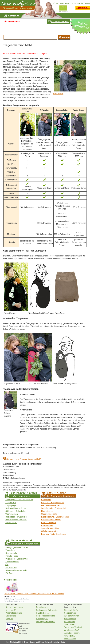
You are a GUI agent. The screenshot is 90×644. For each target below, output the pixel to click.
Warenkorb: (58, 22)
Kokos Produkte (12, 562)
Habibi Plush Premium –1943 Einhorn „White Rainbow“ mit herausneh (34, 594)
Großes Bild (58, 94)
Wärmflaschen (12, 514)
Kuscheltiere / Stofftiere (51, 520)
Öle (7, 565)
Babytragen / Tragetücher (16, 517)
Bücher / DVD (11, 523)
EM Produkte (11, 567)
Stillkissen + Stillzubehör (16, 511)
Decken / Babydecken (51, 505)
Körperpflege (11, 505)
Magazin (9, 619)
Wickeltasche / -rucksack (16, 520)
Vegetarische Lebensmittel (17, 559)
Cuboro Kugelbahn (49, 514)
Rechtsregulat (11, 553)
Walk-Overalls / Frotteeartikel (54, 508)
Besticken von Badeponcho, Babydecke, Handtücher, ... (47, 610)
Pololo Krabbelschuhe (45, 616)
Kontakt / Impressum (14, 607)
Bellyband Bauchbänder (16, 508)
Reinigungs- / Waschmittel (17, 547)
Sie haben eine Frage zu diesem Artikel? (24, 459)
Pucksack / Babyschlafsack (53, 503)
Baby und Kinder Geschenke (53, 534)
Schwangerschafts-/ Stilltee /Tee (19, 500)
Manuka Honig (12, 556)
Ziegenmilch (11, 503)
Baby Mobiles (47, 525)
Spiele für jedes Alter (50, 528)
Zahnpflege (10, 550)
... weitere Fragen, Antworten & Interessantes (72, 636)
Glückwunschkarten (50, 531)
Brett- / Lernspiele (49, 523)
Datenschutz (11, 616)
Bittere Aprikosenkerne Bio (17, 570)
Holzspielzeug (47, 511)
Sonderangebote (12, 21)
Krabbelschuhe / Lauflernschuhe (55, 517)
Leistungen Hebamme (45, 622)
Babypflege (46, 500)
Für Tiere (9, 573)
